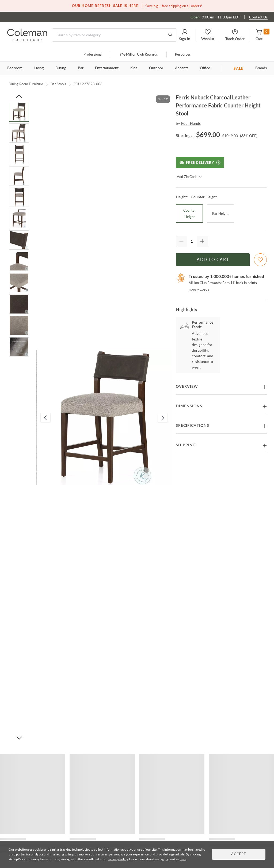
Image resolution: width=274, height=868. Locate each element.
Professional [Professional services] (93, 55)
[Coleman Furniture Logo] (27, 39)
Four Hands (191, 123)
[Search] (114, 35)
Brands (261, 68)
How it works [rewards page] (199, 290)
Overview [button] (187, 387)
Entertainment (107, 68)
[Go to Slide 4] (19, 176)
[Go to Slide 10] (19, 304)
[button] (185, 35)
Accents (182, 68)
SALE (239, 68)
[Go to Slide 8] (19, 261)
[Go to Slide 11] (19, 325)
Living (39, 68)
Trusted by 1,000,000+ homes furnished (226, 276)
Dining (61, 68)
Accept (239, 854)
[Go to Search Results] (170, 35)
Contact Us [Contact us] (258, 17)
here (183, 859)
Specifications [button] (193, 426)
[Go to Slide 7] (19, 240)
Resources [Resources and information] (183, 55)
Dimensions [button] (189, 406)
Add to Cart (213, 260)
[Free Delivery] (200, 162)
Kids (134, 68)
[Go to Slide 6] (19, 219)
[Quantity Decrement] (181, 241)
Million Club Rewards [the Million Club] (139, 55)
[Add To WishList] (260, 260)
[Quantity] (192, 241)
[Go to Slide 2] (19, 133)
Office (205, 68)
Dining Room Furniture (26, 84)
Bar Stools (58, 84)
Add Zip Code (190, 177)
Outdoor (156, 68)
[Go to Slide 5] (19, 197)
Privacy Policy (118, 859)
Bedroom (15, 68)
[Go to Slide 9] (19, 283)
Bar (81, 68)
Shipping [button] (186, 445)
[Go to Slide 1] (19, 112)
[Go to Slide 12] (19, 347)
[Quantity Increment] (202, 241)
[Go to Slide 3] (19, 154)
